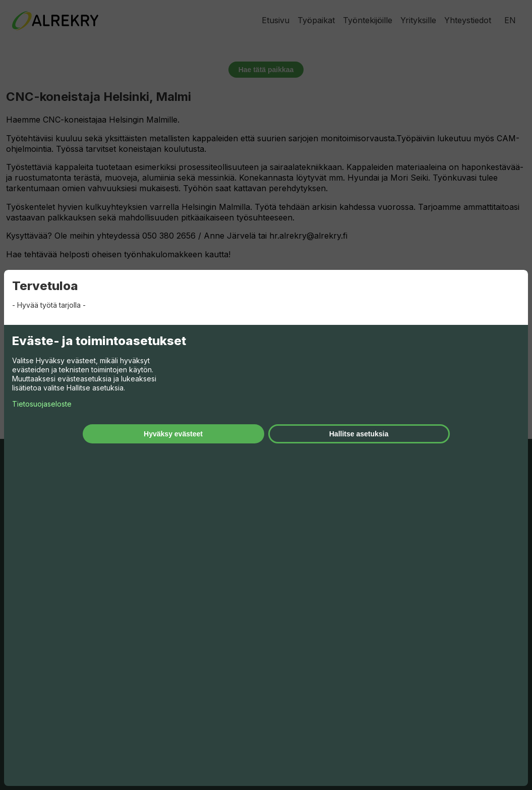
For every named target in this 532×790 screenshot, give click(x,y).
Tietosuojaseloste (42, 404)
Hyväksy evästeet (173, 434)
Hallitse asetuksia (359, 434)
